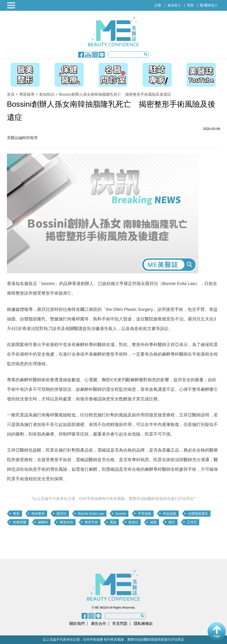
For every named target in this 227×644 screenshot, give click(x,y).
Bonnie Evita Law (91, 514)
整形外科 (66, 522)
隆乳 (172, 522)
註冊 (158, 5)
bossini (121, 514)
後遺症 (133, 522)
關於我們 (77, 624)
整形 (16, 514)
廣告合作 (99, 624)
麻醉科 (43, 522)
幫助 (190, 5)
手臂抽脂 (144, 514)
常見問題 (120, 624)
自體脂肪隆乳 (198, 514)
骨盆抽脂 (170, 514)
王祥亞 (192, 522)
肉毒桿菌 (20, 522)
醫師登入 (209, 5)
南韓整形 (38, 514)
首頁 (11, 94)
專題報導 (27, 94)
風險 (113, 522)
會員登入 (174, 5)
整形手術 (91, 522)
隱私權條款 (143, 624)
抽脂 (153, 522)
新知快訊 (47, 94)
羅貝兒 (61, 514)
